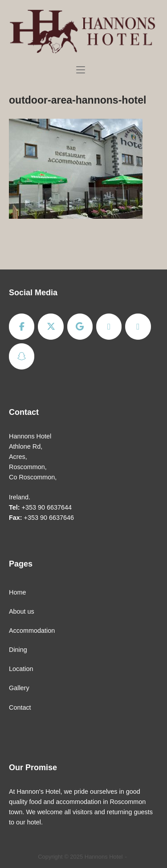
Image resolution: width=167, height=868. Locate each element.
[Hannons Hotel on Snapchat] (22, 356)
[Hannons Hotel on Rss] (109, 327)
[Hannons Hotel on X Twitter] (51, 327)
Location (21, 669)
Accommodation (32, 631)
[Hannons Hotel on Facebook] (22, 327)
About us (22, 611)
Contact (20, 707)
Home (17, 592)
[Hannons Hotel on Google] (80, 327)
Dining (18, 650)
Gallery (19, 688)
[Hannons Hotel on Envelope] (138, 327)
